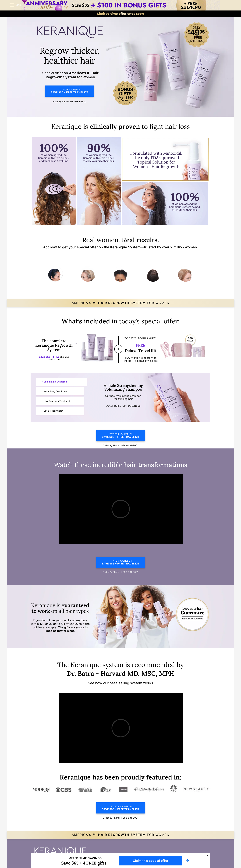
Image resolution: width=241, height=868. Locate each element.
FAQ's (190, 851)
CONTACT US (200, 851)
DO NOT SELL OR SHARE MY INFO (170, 851)
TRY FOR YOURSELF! (69, 91)
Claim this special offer (151, 861)
